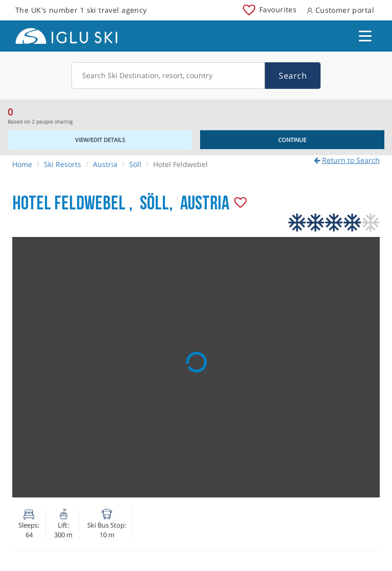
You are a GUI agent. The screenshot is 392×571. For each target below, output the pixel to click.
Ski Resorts (63, 164)
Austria (105, 164)
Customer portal (340, 10)
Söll (135, 164)
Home (22, 164)
